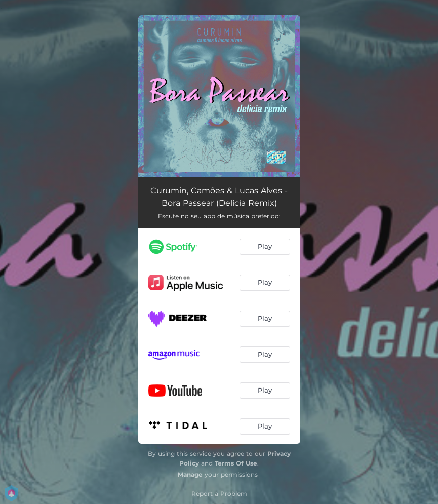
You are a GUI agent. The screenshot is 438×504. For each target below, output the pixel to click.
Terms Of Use (236, 463)
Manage (190, 474)
